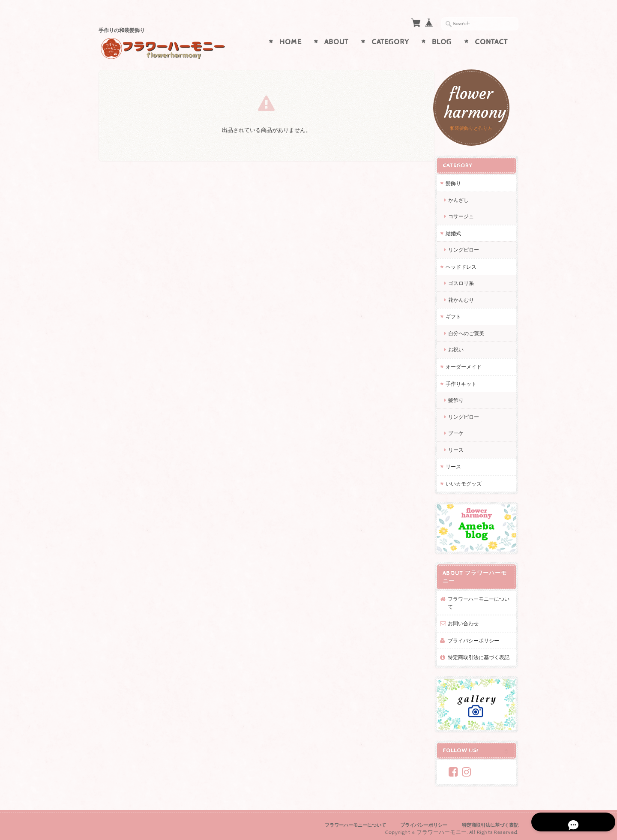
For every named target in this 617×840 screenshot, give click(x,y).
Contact (491, 42)
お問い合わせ (470, 616)
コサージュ (467, 212)
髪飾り (460, 179)
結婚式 (460, 229)
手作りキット (467, 379)
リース (462, 445)
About (336, 42)
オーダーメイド (470, 362)
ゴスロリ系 (467, 279)
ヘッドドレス (467, 262)
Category (390, 42)
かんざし (467, 196)
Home (291, 42)
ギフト (460, 313)
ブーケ (462, 429)
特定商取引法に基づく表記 (482, 653)
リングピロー (470, 245)
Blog (442, 42)
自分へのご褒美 (473, 329)
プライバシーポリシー (480, 632)
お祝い (462, 346)
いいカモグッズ (470, 479)
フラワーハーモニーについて (482, 595)
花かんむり (467, 295)
